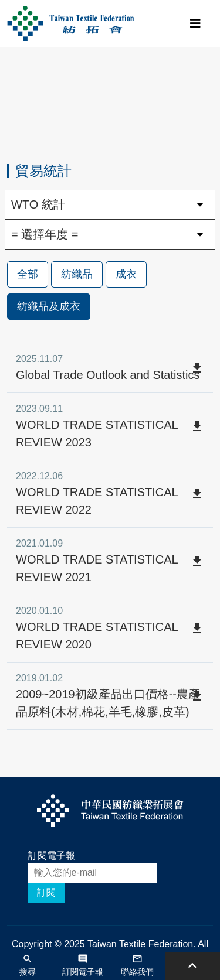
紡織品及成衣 (49, 306)
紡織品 (77, 274)
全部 (28, 274)
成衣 (126, 274)
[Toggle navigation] (195, 23)
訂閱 (46, 892)
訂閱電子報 (52, 856)
